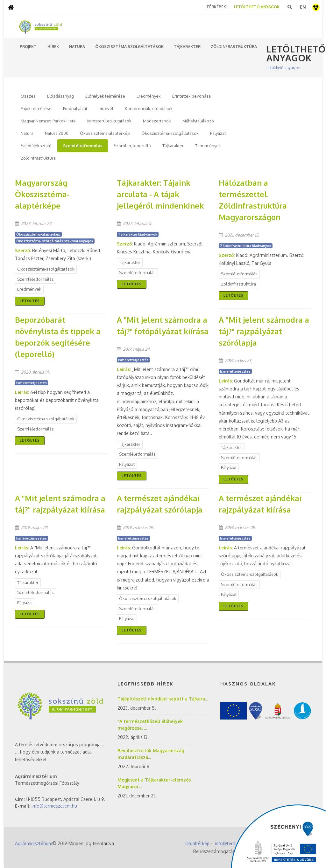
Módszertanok (157, 121)
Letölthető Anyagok (257, 7)
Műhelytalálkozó (198, 121)
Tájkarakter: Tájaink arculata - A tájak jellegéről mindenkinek (160, 194)
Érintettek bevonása (191, 96)
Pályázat (218, 133)
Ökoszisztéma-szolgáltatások (170, 133)
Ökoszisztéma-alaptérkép (105, 133)
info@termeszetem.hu (54, 806)
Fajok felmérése (36, 108)
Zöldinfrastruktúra (38, 158)
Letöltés (30, 301)
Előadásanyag (60, 96)
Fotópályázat (75, 108)
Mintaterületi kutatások (109, 121)
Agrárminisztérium (34, 843)
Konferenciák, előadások (149, 108)
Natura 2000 (57, 133)
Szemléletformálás (83, 146)
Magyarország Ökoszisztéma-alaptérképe (42, 194)
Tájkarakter (173, 146)
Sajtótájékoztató (36, 146)
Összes (28, 96)
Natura (27, 133)
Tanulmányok (208, 146)
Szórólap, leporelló (132, 146)
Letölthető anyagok (283, 68)
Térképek (216, 7)
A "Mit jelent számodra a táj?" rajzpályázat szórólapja (264, 331)
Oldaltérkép (197, 843)
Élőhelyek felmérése (105, 96)
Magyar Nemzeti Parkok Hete (48, 121)
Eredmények (149, 96)
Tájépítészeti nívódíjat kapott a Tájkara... (163, 699)
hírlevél (106, 108)
